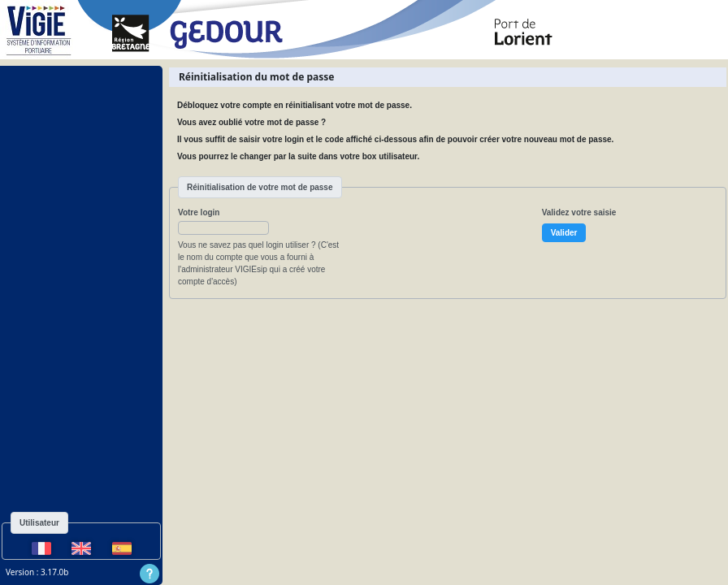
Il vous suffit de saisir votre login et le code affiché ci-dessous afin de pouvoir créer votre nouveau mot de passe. (395, 139)
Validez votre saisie (579, 212)
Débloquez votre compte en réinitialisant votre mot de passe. (295, 105)
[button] (223, 228)
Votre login (199, 212)
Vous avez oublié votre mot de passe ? (251, 122)
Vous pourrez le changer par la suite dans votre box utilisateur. (298, 156)
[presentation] (483, 238)
